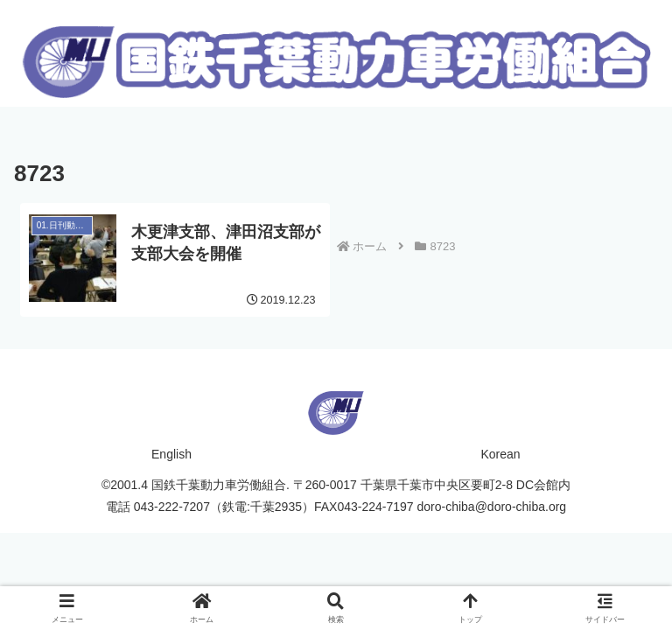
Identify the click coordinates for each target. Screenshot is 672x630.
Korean (500, 454)
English (171, 454)
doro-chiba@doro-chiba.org (492, 507)
